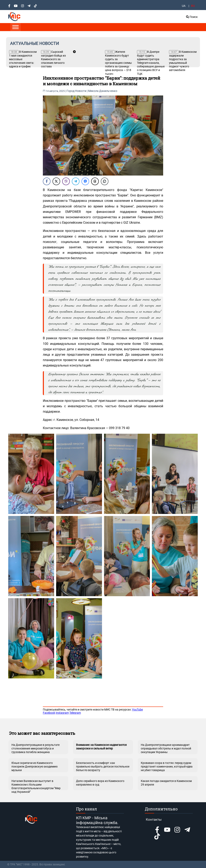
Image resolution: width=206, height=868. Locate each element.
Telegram (75, 713)
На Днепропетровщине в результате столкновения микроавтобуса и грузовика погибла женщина (36, 748)
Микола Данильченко (103, 91)
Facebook (49, 713)
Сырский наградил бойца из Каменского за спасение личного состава (53, 59)
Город (71, 91)
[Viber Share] (66, 181)
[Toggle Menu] (15, 27)
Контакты (154, 819)
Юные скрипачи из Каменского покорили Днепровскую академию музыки (35, 766)
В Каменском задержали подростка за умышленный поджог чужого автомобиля (183, 61)
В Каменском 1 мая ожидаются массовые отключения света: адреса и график (23, 59)
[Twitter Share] (56, 181)
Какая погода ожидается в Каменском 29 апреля (166, 783)
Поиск (192, 17)
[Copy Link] (105, 181)
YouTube (137, 710)
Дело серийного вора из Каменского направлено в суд (100, 783)
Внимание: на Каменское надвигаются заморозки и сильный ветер (101, 747)
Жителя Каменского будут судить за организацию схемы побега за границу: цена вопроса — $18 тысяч (118, 63)
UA (184, 6)
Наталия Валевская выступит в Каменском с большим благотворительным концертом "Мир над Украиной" (36, 785)
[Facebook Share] (47, 181)
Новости (81, 91)
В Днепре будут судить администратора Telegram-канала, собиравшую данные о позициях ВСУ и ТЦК (151, 63)
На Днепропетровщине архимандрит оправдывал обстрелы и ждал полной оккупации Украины (166, 748)
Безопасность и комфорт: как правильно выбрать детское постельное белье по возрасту (103, 766)
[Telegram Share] (76, 181)
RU (193, 6)
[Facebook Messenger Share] (85, 181)
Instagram (62, 713)
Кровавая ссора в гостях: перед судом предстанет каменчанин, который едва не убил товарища (167, 766)
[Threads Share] (95, 181)
